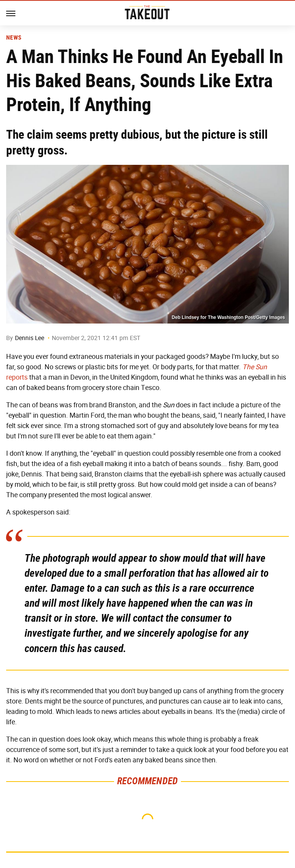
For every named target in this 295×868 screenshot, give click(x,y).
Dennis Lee (30, 338)
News (14, 38)
